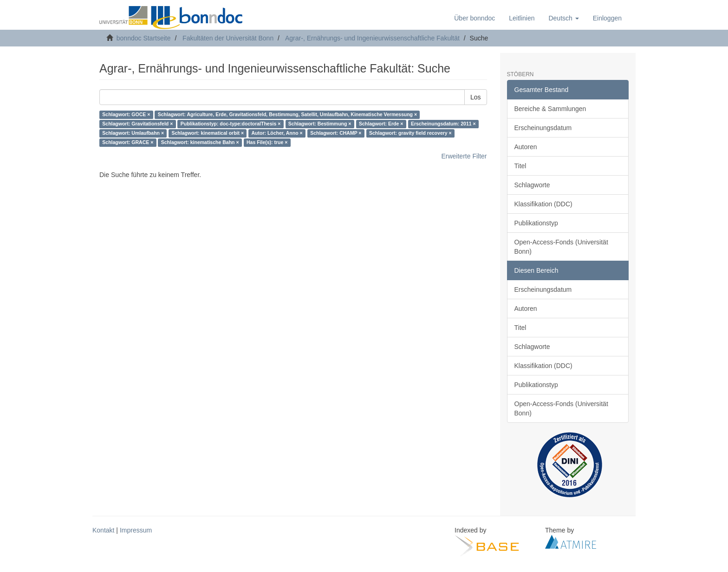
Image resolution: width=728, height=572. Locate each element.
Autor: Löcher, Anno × (277, 133)
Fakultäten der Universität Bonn (228, 38)
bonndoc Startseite (144, 38)
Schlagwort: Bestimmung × (320, 124)
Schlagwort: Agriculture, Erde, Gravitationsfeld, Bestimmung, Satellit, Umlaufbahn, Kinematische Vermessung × (287, 115)
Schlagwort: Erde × (381, 124)
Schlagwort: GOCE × (126, 115)
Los (476, 97)
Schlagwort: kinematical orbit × (208, 133)
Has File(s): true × (267, 143)
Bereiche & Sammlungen (550, 109)
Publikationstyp (536, 223)
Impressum (136, 530)
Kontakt (103, 530)
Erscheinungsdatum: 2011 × (443, 124)
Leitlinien (522, 18)
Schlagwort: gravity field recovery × (410, 133)
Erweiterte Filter (464, 156)
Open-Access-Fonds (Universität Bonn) (561, 247)
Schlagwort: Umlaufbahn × (133, 133)
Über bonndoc (474, 18)
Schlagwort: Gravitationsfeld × (137, 124)
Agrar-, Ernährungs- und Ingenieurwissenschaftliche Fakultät (372, 38)
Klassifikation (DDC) (543, 204)
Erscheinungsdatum (543, 128)
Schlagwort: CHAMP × (336, 133)
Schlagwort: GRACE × (128, 143)
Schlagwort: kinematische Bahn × (200, 143)
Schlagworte (532, 185)
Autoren (526, 147)
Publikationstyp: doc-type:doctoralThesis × (231, 124)
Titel (520, 166)
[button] (563, 18)
